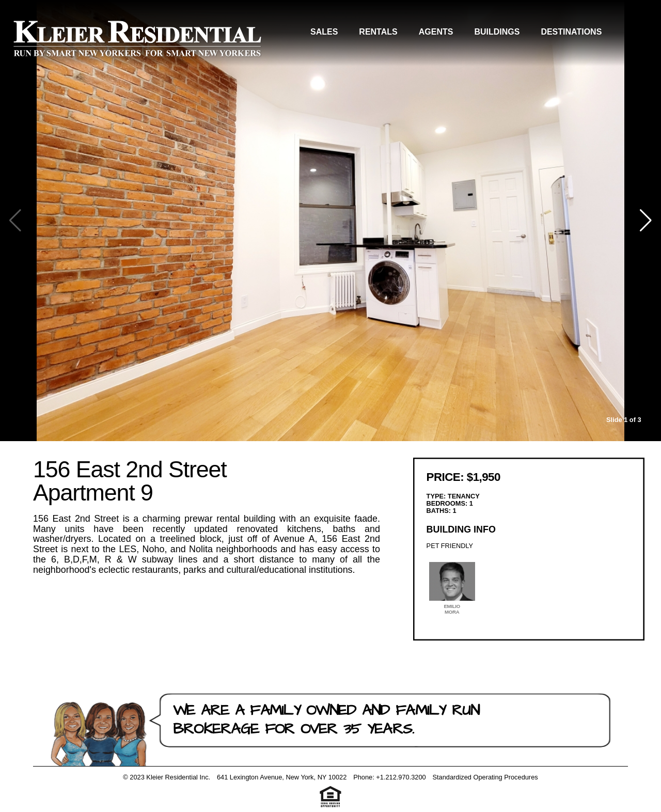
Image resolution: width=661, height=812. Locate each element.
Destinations (571, 32)
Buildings (497, 32)
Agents (436, 32)
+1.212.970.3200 (401, 777)
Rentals (378, 32)
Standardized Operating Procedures (485, 777)
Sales (324, 32)
